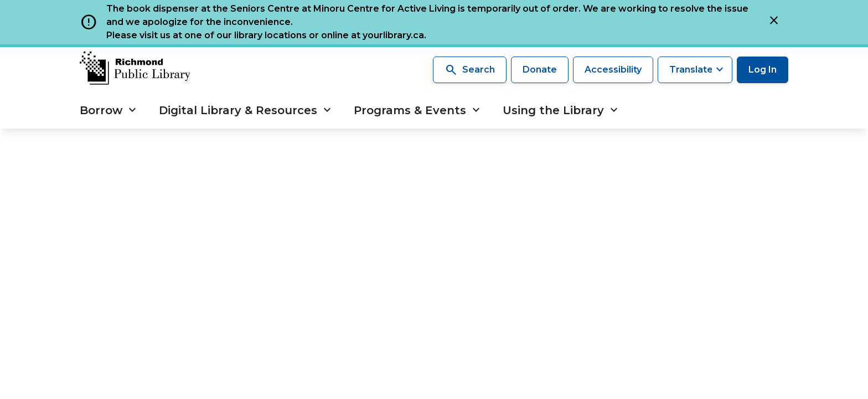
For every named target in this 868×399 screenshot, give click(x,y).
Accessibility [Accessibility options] (613, 70)
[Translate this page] (695, 70)
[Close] (774, 22)
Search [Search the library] (470, 70)
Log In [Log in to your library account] (763, 70)
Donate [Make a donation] (540, 70)
